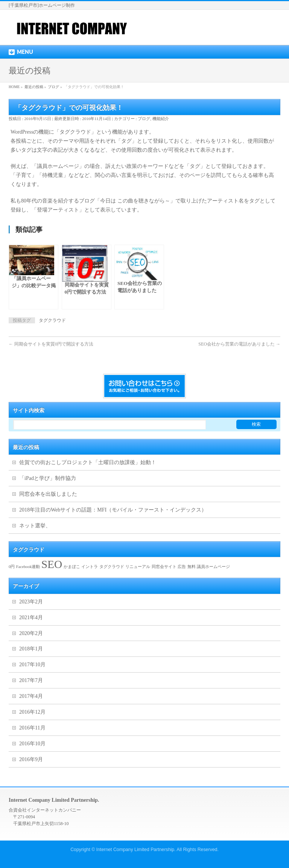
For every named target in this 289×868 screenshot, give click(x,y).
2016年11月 (32, 728)
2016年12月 (32, 712)
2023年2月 (31, 602)
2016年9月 (31, 759)
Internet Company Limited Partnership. (136, 850)
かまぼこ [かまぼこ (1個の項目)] (72, 567)
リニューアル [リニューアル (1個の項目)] (138, 567)
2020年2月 (31, 633)
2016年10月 (32, 744)
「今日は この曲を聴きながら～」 (135, 201)
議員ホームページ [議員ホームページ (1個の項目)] (213, 567)
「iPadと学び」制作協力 (48, 478)
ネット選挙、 (35, 526)
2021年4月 (31, 617)
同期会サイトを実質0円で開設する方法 (51, 344)
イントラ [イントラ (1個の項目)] (90, 567)
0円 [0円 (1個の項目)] (12, 567)
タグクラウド (52, 320)
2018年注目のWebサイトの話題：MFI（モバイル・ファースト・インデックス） (113, 510)
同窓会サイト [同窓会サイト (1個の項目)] (164, 567)
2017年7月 (31, 680)
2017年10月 (32, 665)
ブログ (144, 119)
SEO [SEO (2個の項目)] (52, 564)
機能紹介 (161, 119)
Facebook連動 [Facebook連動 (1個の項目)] (28, 567)
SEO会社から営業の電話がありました (239, 344)
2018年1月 (31, 649)
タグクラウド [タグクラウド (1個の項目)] (112, 567)
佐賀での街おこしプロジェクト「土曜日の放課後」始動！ (88, 462)
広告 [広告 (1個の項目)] (182, 567)
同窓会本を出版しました (48, 494)
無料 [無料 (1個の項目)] (192, 567)
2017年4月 (31, 696)
